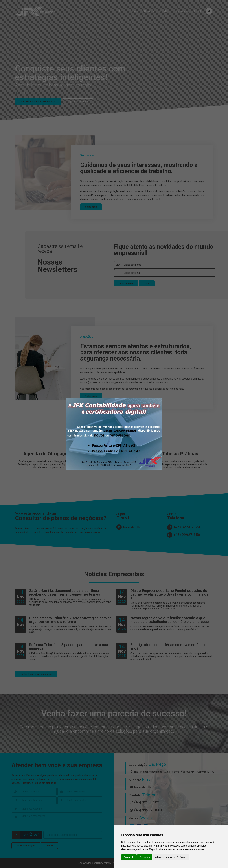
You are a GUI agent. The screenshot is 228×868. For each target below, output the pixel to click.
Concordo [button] (129, 857)
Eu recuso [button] (145, 857)
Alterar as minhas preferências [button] (171, 857)
